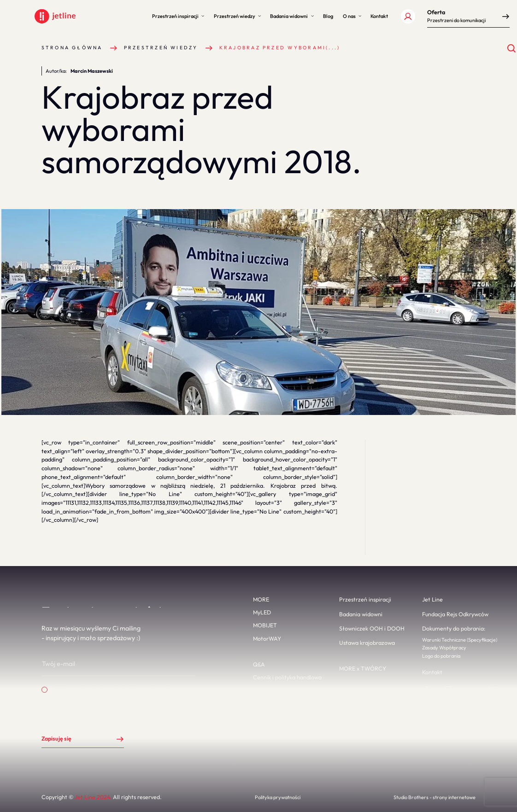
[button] (178, 17)
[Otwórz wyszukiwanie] (512, 49)
